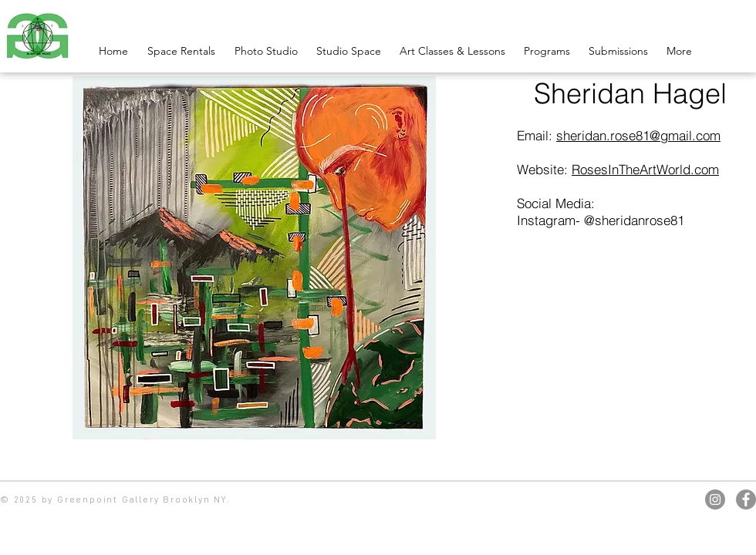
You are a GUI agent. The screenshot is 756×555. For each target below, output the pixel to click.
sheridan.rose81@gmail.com (638, 135)
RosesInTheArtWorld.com (645, 169)
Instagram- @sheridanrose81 (601, 220)
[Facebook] (746, 499)
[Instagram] (715, 499)
